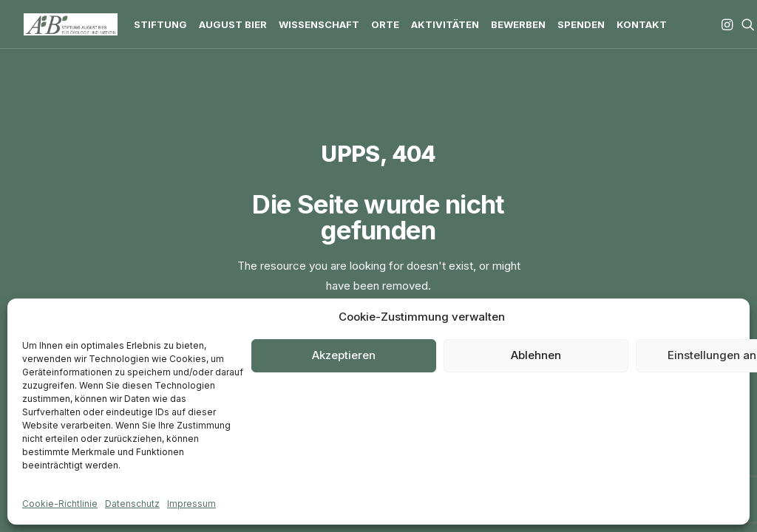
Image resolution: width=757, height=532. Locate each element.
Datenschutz (132, 504)
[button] (728, 24)
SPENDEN (581, 24)
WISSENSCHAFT (319, 24)
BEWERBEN (518, 24)
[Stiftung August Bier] (71, 24)
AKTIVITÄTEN (445, 24)
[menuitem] (160, 24)
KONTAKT (642, 24)
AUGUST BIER (233, 24)
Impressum (191, 504)
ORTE (385, 24)
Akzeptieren (344, 355)
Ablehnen (536, 355)
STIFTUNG (160, 24)
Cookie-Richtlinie (60, 504)
